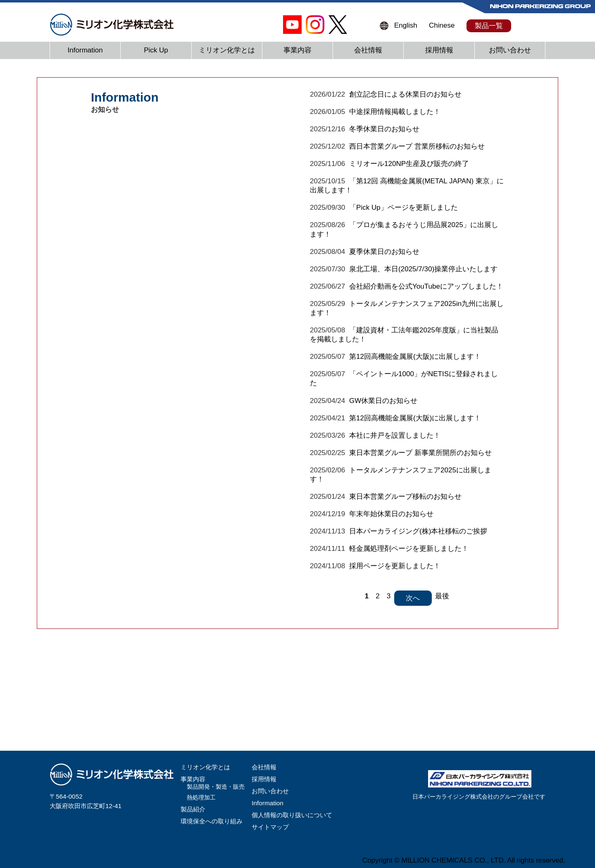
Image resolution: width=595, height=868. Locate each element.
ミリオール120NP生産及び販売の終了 (409, 164)
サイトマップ (270, 827)
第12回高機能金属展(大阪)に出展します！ (415, 357)
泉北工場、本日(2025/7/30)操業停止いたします (423, 269)
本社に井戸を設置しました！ (395, 435)
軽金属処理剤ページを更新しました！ (409, 549)
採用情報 (439, 50)
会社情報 (368, 50)
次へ (413, 598)
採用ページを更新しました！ (395, 566)
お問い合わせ (510, 50)
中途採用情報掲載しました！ (395, 112)
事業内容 (297, 50)
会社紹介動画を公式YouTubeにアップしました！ (426, 286)
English (406, 25)
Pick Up (156, 50)
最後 (442, 596)
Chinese (442, 25)
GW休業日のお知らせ (383, 401)
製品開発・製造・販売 (216, 787)
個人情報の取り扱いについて (292, 815)
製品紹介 (193, 809)
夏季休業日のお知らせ (384, 252)
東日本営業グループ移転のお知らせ (405, 497)
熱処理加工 (201, 798)
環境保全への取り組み (212, 821)
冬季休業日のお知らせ (384, 129)
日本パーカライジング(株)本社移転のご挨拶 (418, 531)
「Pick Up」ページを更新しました (403, 208)
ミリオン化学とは (227, 50)
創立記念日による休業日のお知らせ (405, 94)
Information (85, 50)
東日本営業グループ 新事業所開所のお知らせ (420, 453)
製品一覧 (489, 26)
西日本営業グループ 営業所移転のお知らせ (417, 146)
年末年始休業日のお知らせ (391, 514)
